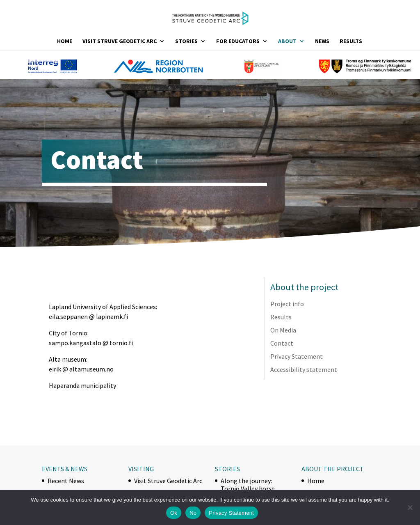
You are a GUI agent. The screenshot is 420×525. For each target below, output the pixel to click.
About (287, 41)
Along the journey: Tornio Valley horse (248, 485)
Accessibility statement (304, 369)
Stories (186, 41)
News (322, 41)
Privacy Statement (297, 356)
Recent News (66, 481)
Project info (287, 304)
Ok (174, 513)
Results (351, 41)
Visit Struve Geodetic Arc (120, 41)
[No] (410, 507)
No (193, 513)
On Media (283, 330)
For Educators (238, 41)
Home (65, 41)
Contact (282, 343)
